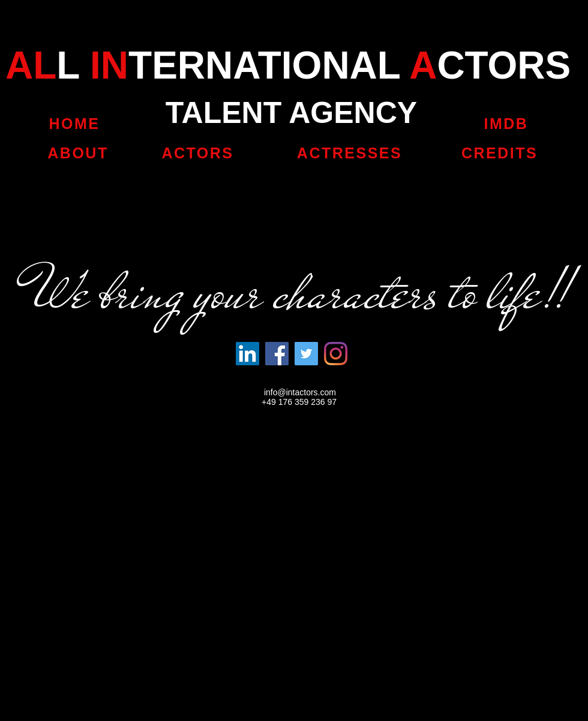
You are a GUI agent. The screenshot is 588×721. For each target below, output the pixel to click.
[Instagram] (336, 354)
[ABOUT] (78, 153)
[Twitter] (306, 354)
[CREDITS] (501, 153)
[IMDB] (506, 124)
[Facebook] (277, 354)
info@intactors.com (300, 392)
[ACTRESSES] (349, 153)
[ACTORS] (198, 153)
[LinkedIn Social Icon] (247, 354)
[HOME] (74, 124)
